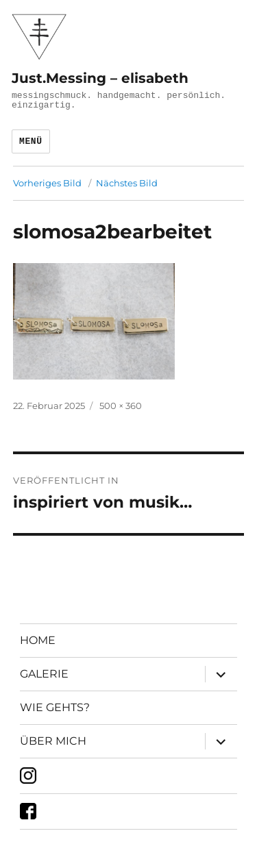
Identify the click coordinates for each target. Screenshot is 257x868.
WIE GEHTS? (55, 707)
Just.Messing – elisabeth (100, 78)
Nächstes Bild (127, 183)
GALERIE (44, 674)
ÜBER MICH (53, 741)
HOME (38, 640)
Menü (31, 141)
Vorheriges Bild (47, 183)
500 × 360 (121, 406)
